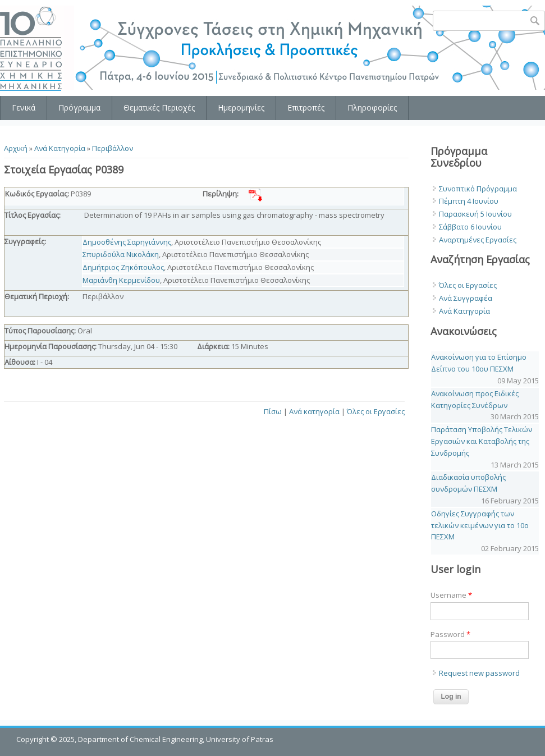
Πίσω (273, 411)
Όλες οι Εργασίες (376, 411)
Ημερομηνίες (241, 107)
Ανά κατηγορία (314, 411)
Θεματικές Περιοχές (159, 107)
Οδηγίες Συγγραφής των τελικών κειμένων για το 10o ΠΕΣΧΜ (480, 525)
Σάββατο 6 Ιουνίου (470, 227)
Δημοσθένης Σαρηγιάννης (127, 242)
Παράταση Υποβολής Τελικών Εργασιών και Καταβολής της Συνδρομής (482, 441)
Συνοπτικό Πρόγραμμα (478, 189)
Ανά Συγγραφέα (466, 298)
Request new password (479, 673)
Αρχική (16, 148)
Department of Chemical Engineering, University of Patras (176, 739)
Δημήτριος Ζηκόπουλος (123, 267)
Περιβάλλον (113, 148)
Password (450, 634)
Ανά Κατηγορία (60, 148)
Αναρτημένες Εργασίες (478, 240)
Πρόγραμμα (79, 107)
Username (451, 595)
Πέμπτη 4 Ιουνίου (469, 201)
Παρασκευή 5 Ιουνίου (475, 214)
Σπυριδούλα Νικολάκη (121, 254)
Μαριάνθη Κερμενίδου (121, 280)
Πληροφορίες (372, 107)
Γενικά (24, 107)
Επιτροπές (306, 107)
